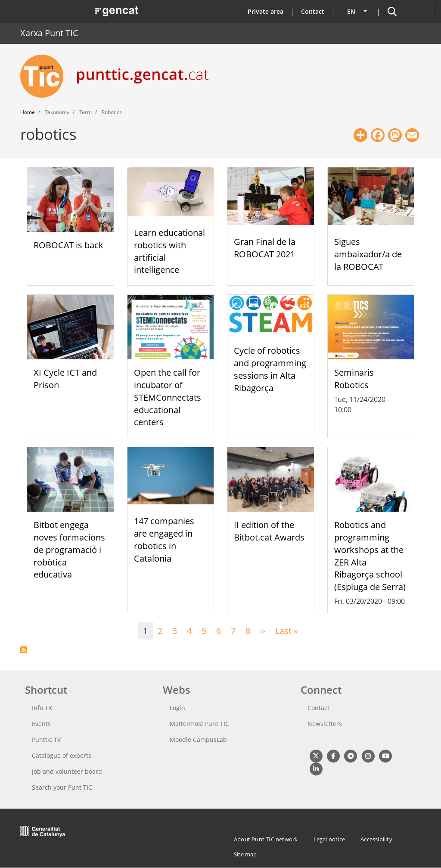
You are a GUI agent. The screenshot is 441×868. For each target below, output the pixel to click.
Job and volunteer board (67, 771)
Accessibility (376, 839)
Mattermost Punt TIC (199, 724)
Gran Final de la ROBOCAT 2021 (265, 248)
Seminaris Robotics (354, 379)
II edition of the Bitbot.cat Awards (269, 531)
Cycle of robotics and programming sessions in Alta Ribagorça (270, 369)
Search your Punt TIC (62, 787)
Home (28, 112)
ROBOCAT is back (68, 245)
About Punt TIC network (266, 839)
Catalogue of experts (62, 755)
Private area (266, 11)
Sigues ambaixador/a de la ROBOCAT (368, 254)
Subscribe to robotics (24, 650)
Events (41, 724)
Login (177, 708)
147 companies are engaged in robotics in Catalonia (164, 539)
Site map (245, 854)
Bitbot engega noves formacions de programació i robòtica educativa (69, 550)
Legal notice (329, 839)
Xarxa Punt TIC (49, 33)
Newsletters (325, 724)
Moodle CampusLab (198, 740)
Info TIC (43, 708)
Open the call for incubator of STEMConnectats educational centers (168, 397)
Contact (313, 11)
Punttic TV (46, 740)
